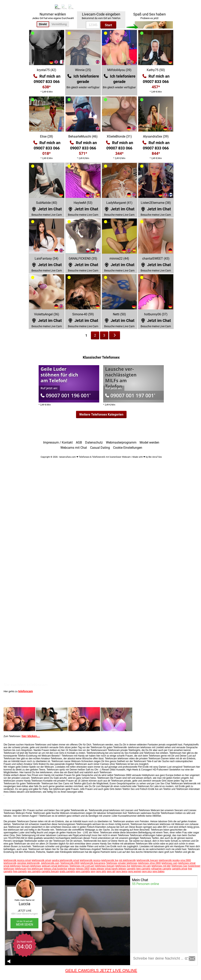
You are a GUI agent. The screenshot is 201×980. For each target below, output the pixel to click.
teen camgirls (143, 869)
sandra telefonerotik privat (65, 860)
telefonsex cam (169, 863)
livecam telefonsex (31, 866)
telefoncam (26, 691)
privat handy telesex (116, 869)
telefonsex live (123, 866)
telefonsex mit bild (161, 866)
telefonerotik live (110, 860)
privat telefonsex (12, 866)
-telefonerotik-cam (50, 863)
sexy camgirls (83, 871)
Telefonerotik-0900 (70, 863)
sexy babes (159, 871)
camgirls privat (180, 869)
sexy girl (111, 871)
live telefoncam (35, 869)
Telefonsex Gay (179, 866)
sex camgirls (34, 871)
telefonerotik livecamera (93, 863)
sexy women (135, 871)
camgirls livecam (50, 871)
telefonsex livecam (105, 866)
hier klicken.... (31, 736)
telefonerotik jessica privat (17, 860)
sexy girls (101, 871)
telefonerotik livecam (147, 860)
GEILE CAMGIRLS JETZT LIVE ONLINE (101, 970)
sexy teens (122, 871)
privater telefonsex (128, 863)
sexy (93, 871)
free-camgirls (20, 871)
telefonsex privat (187, 863)
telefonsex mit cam (141, 866)
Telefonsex (112, 863)
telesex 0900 (83, 869)
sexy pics (147, 871)
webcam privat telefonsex (55, 866)
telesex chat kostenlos (55, 869)
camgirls (131, 869)
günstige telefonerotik (29, 863)
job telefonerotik (127, 860)
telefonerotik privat (41, 860)
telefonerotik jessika (169, 860)
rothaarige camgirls (161, 869)
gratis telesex (97, 869)
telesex (72, 869)
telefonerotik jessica (90, 860)
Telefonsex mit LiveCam (82, 866)
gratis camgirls (67, 871)
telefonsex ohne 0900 (149, 863)
